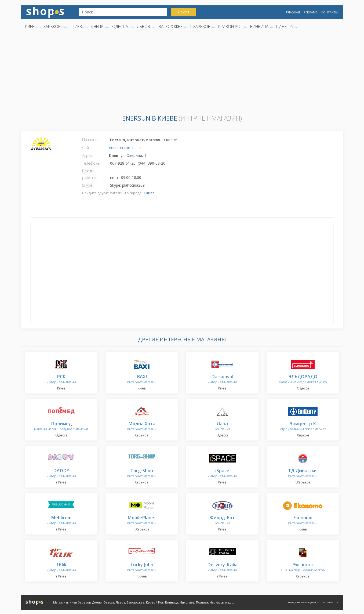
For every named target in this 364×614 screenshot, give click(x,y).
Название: (91, 140)
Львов (143, 26)
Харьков (52, 26)
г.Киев (76, 26)
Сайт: (87, 148)
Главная (293, 12)
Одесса (120, 26)
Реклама (311, 12)
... (301, 26)
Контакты (330, 12)
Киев (30, 26)
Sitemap (328, 602)
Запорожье (171, 26)
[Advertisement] (182, 71)
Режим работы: (90, 174)
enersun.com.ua (123, 148)
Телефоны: (92, 163)
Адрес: (88, 155)
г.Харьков (200, 26)
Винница (259, 26)
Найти (183, 12)
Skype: (88, 185)
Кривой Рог (230, 26)
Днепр (97, 26)
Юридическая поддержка (303, 602)
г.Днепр (284, 26)
